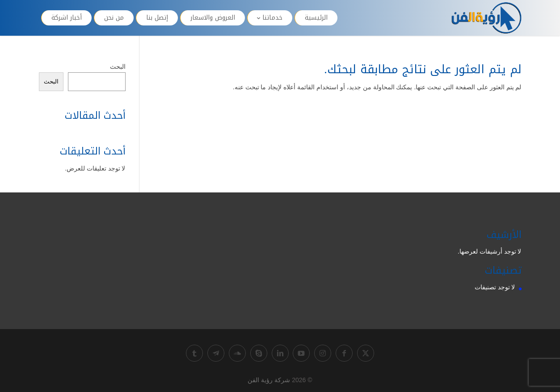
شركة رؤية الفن (269, 380)
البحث (118, 67)
